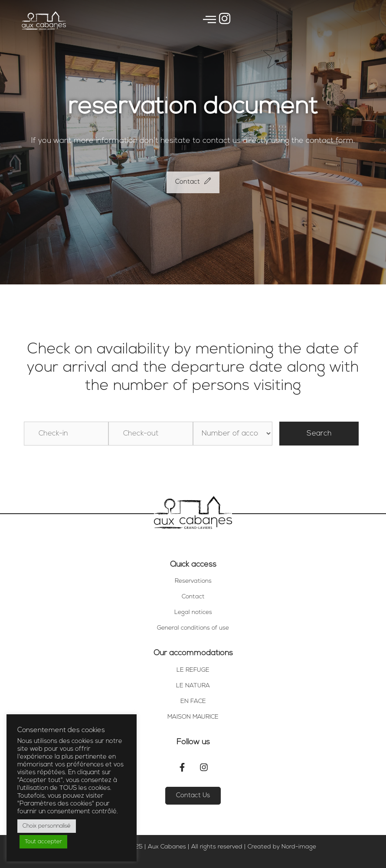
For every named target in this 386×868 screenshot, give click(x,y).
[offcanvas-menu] (209, 21)
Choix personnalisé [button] (47, 826)
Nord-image (299, 847)
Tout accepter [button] (43, 842)
